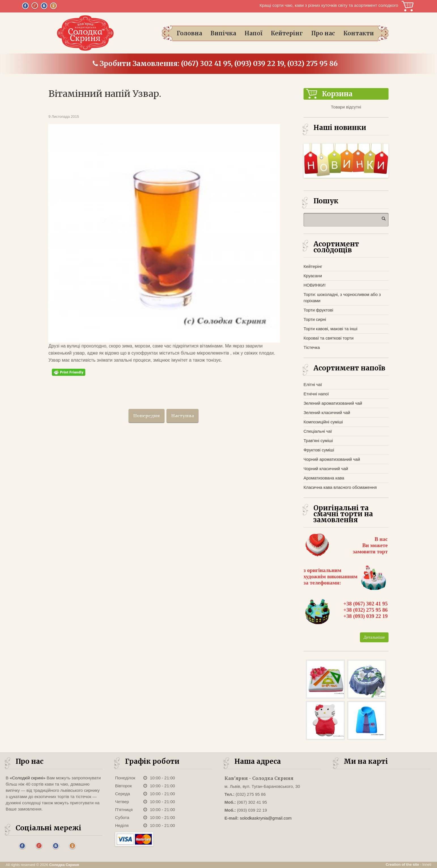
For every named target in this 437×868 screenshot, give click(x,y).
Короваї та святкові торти (329, 338)
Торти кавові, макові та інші (330, 329)
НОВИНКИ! (315, 285)
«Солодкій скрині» (27, 778)
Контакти (359, 33)
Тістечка (312, 347)
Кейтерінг (287, 33)
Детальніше (374, 637)
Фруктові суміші (319, 450)
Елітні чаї (313, 384)
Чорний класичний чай (326, 469)
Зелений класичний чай (327, 412)
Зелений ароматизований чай (333, 403)
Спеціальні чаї (318, 431)
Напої (253, 33)
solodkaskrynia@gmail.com (266, 818)
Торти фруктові (318, 310)
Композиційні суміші (323, 422)
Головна (189, 33)
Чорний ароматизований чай (332, 459)
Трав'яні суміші (318, 441)
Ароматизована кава (324, 478)
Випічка (223, 33)
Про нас (323, 33)
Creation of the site (402, 864)
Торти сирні (315, 319)
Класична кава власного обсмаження (340, 487)
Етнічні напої (316, 394)
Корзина (408, 6)
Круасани (313, 276)
